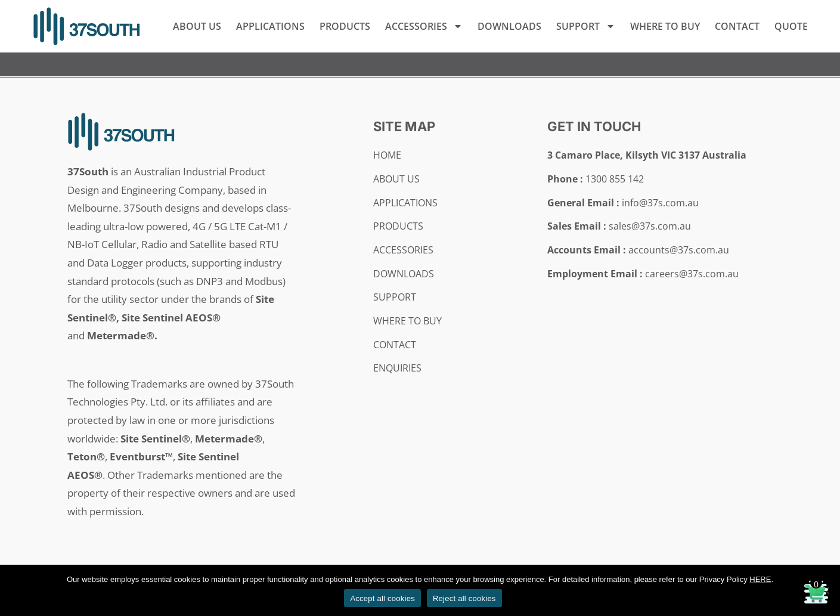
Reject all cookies (464, 598)
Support (586, 26)
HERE (760, 579)
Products (345, 26)
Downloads (509, 26)
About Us (197, 26)
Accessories (424, 26)
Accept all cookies (382, 598)
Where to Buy (665, 26)
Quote (791, 26)
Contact (737, 26)
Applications (270, 26)
